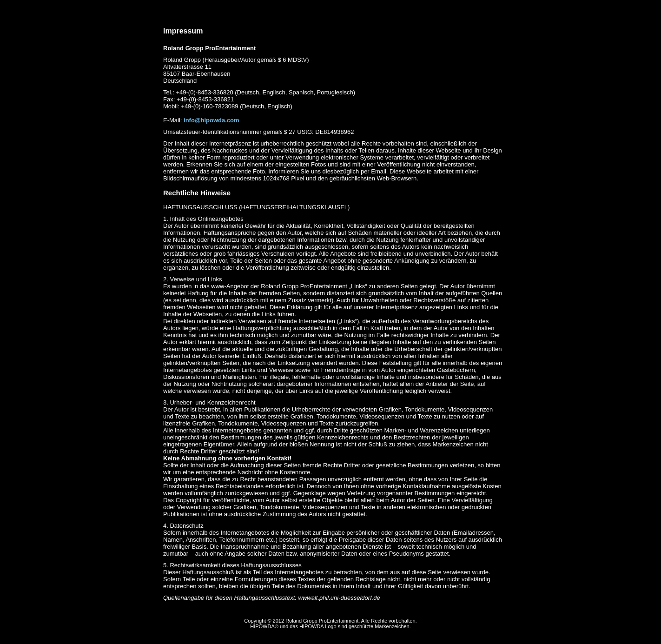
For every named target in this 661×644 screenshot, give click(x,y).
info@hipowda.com (212, 120)
